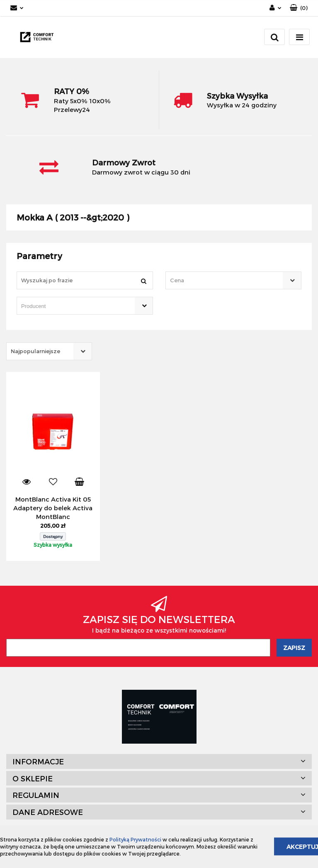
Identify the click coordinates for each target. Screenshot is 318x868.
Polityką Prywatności (135, 839)
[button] (299, 8)
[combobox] (234, 280)
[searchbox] (73, 306)
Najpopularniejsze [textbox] (35, 351)
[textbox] (226, 280)
